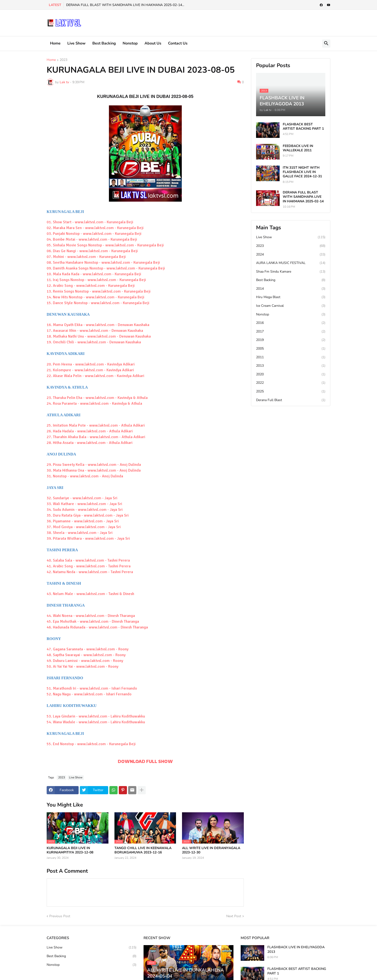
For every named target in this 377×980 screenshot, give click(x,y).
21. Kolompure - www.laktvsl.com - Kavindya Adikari (90, 370)
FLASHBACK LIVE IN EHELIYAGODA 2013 (296, 949)
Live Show (76, 43)
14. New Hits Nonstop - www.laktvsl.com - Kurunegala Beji (95, 297)
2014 (291, 289)
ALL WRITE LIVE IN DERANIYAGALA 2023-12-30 (211, 850)
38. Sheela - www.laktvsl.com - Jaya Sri (80, 533)
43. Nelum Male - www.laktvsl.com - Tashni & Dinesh (90, 594)
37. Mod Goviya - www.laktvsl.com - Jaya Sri (84, 527)
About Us (153, 43)
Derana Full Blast (291, 400)
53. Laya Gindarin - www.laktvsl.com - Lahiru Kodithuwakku (96, 716)
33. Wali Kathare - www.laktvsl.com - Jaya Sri (84, 504)
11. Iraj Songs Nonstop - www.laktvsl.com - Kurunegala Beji (96, 280)
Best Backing (104, 43)
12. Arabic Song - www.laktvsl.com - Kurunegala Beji (91, 286)
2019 (291, 340)
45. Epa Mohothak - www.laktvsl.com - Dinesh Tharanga (93, 621)
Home (55, 43)
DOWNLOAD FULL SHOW (145, 761)
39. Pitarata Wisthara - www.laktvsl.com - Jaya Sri (88, 538)
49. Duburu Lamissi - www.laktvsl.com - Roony (85, 661)
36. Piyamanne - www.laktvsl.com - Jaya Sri (83, 521)
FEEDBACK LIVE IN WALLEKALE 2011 (298, 148)
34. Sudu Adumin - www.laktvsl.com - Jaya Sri (85, 510)
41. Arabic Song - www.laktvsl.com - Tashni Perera (89, 566)
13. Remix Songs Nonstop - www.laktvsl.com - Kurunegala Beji (99, 291)
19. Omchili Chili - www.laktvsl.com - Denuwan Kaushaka (94, 342)
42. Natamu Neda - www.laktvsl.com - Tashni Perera (90, 572)
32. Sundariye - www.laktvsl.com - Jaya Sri (82, 498)
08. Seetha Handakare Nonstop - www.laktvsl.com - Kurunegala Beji (103, 263)
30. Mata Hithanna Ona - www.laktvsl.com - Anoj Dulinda (94, 470)
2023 (63, 60)
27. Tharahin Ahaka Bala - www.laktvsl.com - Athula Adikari (96, 437)
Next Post (234, 916)
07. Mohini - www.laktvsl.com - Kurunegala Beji (86, 257)
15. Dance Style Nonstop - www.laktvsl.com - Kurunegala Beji (98, 303)
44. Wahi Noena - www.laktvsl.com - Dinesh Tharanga (91, 616)
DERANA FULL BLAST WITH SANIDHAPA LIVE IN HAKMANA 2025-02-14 (303, 197)
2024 (291, 255)
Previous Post (60, 916)
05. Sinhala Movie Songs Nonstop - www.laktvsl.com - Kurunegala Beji (105, 245)
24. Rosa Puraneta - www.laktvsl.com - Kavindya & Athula (94, 404)
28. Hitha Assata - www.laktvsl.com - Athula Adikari (90, 443)
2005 (291, 349)
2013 (291, 366)
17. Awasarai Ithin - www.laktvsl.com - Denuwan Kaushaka (95, 331)
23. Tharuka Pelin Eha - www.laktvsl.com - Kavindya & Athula (97, 398)
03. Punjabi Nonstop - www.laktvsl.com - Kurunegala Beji (94, 234)
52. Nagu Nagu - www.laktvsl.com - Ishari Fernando (89, 694)
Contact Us (178, 43)
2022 (291, 383)
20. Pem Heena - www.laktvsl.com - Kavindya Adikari (91, 364)
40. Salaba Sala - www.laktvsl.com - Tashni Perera (88, 560)
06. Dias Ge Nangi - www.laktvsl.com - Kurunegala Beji (92, 251)
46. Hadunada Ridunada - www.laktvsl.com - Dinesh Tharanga (97, 627)
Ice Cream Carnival (291, 306)
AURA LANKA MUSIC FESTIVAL (291, 263)
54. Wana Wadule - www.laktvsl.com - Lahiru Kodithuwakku (96, 722)
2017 (291, 332)
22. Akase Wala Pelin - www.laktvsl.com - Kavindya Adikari (95, 376)
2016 (291, 323)
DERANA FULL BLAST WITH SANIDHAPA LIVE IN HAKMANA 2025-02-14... (125, 5)
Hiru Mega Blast (291, 297)
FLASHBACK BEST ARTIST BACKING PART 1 (303, 127)
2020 (291, 374)
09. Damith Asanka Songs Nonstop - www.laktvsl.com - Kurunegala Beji (106, 268)
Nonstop (130, 43)
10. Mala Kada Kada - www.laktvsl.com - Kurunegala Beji (94, 274)
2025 (291, 391)
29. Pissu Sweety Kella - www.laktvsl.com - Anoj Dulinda (94, 465)
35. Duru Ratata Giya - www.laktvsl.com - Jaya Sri (88, 515)
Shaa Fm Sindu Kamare (291, 272)
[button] (326, 44)
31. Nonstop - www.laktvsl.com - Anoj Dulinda (85, 476)
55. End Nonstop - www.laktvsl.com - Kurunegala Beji (91, 744)
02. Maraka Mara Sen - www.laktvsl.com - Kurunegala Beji (95, 228)
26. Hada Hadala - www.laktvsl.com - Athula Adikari (90, 431)
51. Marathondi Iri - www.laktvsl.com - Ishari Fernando (92, 688)
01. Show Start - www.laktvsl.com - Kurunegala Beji (90, 222)
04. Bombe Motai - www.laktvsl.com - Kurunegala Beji (92, 239)
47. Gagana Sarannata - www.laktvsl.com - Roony (88, 649)
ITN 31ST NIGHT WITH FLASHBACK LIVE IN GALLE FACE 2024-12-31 (302, 172)
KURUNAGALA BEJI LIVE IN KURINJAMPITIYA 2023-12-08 (70, 850)
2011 (291, 357)
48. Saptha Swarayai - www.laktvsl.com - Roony (86, 655)
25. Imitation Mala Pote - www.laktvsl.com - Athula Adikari (96, 425)
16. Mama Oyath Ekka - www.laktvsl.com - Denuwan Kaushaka (98, 325)
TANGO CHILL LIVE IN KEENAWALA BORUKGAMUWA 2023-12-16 (143, 850)
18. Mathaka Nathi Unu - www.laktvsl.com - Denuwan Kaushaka (99, 336)
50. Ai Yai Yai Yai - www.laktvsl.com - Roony (82, 666)
